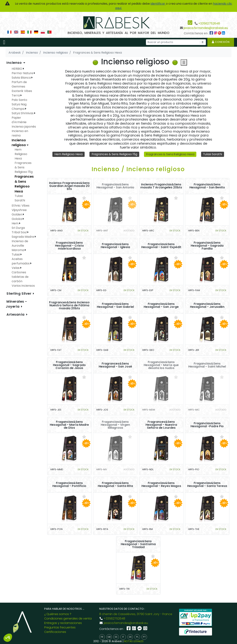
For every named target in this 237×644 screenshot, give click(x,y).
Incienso (15, 63)
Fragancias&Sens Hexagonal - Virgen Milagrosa (115, 425)
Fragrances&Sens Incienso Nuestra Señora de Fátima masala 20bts (69, 306)
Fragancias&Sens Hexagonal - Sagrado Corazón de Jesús (69, 365)
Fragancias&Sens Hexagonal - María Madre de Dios (69, 425)
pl (137, 637)
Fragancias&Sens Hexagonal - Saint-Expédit (161, 246)
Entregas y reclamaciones (63, 623)
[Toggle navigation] (4, 42)
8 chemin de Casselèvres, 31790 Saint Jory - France (136, 614)
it (123, 637)
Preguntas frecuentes (60, 627)
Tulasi (16, 255)
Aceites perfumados (21, 261)
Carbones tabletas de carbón (20, 277)
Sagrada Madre (23, 237)
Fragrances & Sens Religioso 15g (114, 154)
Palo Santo (19, 100)
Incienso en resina (20, 133)
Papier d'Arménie (19, 120)
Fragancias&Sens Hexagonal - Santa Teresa (207, 485)
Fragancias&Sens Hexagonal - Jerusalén (207, 306)
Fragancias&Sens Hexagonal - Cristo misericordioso (69, 246)
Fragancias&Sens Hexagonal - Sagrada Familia (207, 246)
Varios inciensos (23, 286)
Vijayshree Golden (19, 212)
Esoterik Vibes (22, 91)
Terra (16, 95)
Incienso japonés (24, 127)
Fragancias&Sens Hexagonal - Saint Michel (207, 365)
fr (102, 637)
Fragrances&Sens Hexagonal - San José (115, 365)
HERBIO (17, 69)
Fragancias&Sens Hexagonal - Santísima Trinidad (138, 544)
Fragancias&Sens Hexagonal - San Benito (207, 186)
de (130, 637)
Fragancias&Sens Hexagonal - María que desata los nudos (161, 365)
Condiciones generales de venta (68, 619)
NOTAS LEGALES (134, 641)
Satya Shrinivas (23, 113)
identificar (158, 4)
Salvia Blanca (22, 78)
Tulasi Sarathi (213, 154)
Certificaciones (55, 632)
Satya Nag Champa (19, 107)
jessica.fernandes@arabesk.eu (206, 28)
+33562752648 (209, 23)
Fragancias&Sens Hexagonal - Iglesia (115, 246)
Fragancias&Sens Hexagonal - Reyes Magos (161, 485)
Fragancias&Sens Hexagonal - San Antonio (115, 186)
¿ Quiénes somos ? (58, 614)
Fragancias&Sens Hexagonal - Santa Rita (115, 485)
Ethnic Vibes (21, 206)
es (116, 637)
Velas (16, 268)
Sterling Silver (19, 293)
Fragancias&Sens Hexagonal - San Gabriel (115, 306)
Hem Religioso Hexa (68, 154)
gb (109, 637)
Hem (15, 223)
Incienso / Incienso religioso (138, 169)
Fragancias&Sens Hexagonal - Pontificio (69, 485)
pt (144, 637)
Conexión (221, 42)
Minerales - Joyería (16, 304)
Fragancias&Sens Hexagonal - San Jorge (161, 306)
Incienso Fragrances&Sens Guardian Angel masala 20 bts (69, 186)
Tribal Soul (20, 232)
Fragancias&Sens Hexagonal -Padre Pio (207, 425)
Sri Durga (18, 228)
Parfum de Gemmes (19, 84)
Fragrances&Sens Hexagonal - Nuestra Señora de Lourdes (161, 425)
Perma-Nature (23, 73)
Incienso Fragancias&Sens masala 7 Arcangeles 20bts (161, 186)
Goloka (17, 219)
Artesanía (16, 314)
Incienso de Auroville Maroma (20, 246)
